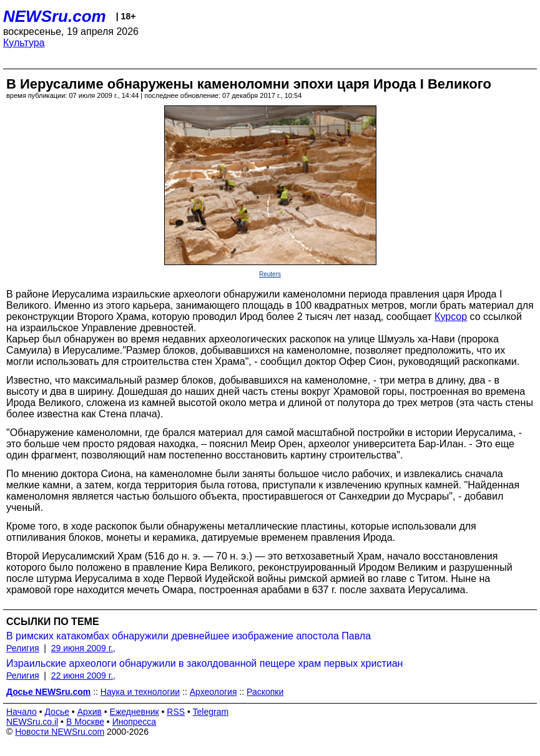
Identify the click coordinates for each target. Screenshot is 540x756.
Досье (57, 712)
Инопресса (135, 722)
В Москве (85, 722)
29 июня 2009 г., (83, 648)
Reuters (270, 274)
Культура (24, 43)
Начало (22, 712)
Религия (23, 648)
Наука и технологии (140, 692)
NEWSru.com (55, 16)
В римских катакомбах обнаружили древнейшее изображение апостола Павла (189, 636)
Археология (214, 692)
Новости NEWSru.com (60, 732)
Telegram (211, 712)
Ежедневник (135, 712)
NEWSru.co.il (32, 722)
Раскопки (265, 692)
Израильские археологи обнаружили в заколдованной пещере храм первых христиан (204, 663)
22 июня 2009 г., (83, 676)
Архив (90, 712)
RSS (176, 712)
